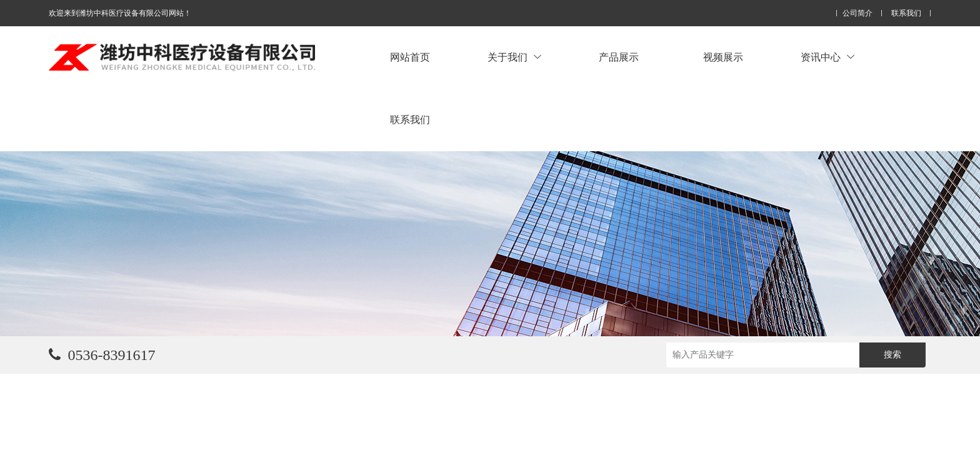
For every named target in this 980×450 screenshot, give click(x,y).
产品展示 (619, 57)
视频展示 (723, 57)
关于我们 (514, 57)
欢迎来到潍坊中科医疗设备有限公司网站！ (120, 13)
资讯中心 (827, 57)
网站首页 (410, 57)
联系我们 (906, 13)
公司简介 (857, 13)
